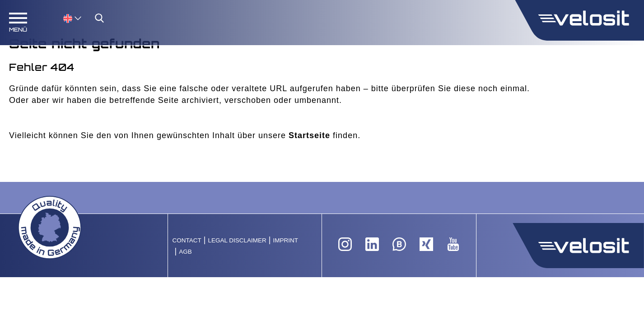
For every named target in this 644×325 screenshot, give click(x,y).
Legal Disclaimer (237, 240)
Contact (187, 240)
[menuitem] (72, 18)
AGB (185, 252)
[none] (63, 18)
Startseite (309, 135)
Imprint (285, 240)
